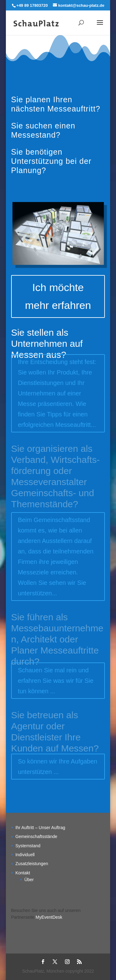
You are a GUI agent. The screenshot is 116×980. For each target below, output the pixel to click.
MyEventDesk (49, 917)
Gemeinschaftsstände (36, 836)
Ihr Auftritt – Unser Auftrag (40, 828)
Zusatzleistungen (32, 864)
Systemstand (28, 846)
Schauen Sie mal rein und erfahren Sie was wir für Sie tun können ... (56, 681)
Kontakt (23, 873)
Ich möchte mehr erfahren (58, 296)
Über (29, 880)
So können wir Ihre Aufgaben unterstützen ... (58, 767)
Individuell (25, 855)
